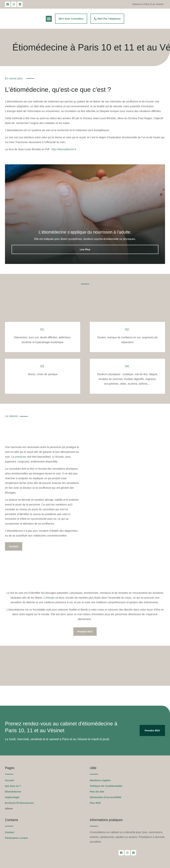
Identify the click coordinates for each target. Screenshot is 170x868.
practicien (21, 457)
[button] (49, 19)
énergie (50, 598)
